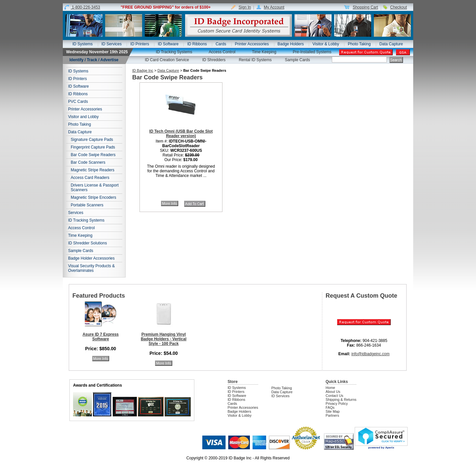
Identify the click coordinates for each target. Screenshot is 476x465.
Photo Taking (359, 44)
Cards (221, 44)
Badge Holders (291, 44)
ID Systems (82, 44)
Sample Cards (297, 60)
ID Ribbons (197, 44)
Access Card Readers (90, 178)
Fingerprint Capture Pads (93, 147)
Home (330, 388)
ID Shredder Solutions (87, 243)
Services (76, 213)
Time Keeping (264, 52)
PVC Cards (78, 102)
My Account (274, 7)
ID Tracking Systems (174, 52)
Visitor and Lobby (83, 117)
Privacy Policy (337, 403)
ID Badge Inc (143, 70)
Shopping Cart (365, 7)
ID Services (112, 44)
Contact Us (334, 396)
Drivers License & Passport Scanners (95, 188)
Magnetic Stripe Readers (93, 170)
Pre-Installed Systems (312, 52)
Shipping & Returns (341, 400)
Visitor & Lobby (326, 44)
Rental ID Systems (255, 60)
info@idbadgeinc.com (371, 354)
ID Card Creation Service (167, 60)
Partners (332, 415)
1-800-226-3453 (86, 7)
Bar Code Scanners (88, 162)
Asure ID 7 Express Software (101, 337)
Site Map (333, 411)
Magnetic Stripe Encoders (93, 197)
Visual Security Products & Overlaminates (91, 268)
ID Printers (140, 44)
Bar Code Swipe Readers (93, 155)
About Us (333, 392)
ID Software (168, 44)
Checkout (398, 7)
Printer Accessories (252, 44)
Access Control (222, 52)
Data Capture (391, 44)
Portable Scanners (87, 205)
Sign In (245, 7)
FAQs (330, 407)
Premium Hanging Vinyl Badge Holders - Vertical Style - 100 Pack (164, 339)
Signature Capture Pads (92, 140)
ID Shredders (214, 60)
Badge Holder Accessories (91, 258)
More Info (170, 203)
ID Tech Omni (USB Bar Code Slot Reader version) (181, 134)
